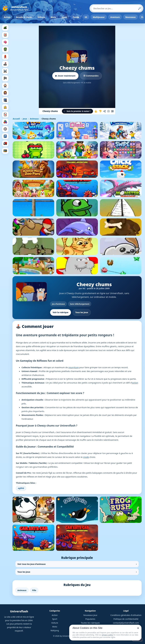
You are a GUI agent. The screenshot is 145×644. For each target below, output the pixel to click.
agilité (21, 488)
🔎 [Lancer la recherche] (140, 8)
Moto (53, 17)
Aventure (115, 17)
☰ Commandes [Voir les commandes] (91, 76)
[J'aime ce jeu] (96, 111)
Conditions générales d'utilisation (126, 615)
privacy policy (107, 635)
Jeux (25, 119)
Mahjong (55, 630)
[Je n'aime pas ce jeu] (100, 111)
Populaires (90, 619)
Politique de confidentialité (126, 619)
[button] (77, 111)
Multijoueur (99, 17)
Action (7, 17)
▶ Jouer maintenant (65, 76)
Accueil (16, 119)
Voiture (41, 17)
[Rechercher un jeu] (116, 8)
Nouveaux (130, 17)
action (135, 383)
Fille (34, 590)
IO (86, 17)
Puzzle (76, 17)
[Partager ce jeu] (105, 111)
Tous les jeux (82, 312)
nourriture (74, 367)
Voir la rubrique (61, 312)
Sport (64, 17)
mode (86, 457)
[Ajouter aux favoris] (108, 111)
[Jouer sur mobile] (112, 111)
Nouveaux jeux (90, 615)
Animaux (34, 119)
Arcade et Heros (24, 17)
